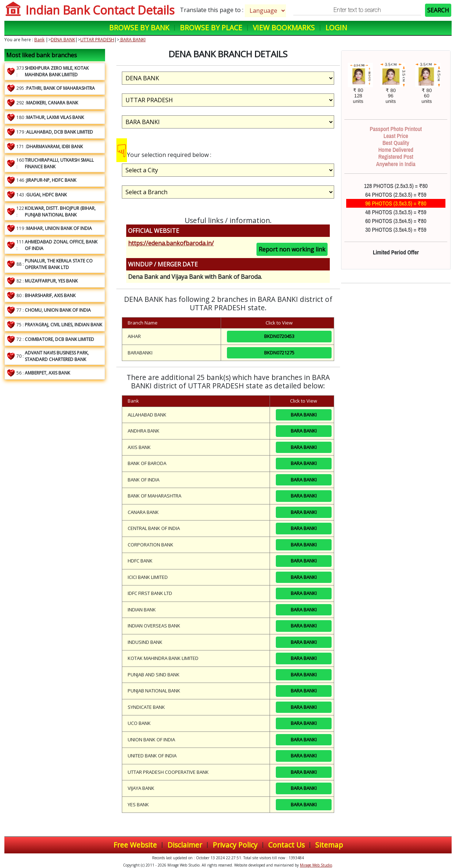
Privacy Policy (235, 845)
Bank (39, 40)
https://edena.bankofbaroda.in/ (171, 243)
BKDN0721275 (279, 353)
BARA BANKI (132, 40)
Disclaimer (185, 845)
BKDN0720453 (279, 336)
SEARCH (438, 10)
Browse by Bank (139, 28)
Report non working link (292, 249)
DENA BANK (63, 40)
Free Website (135, 845)
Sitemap (329, 845)
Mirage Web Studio (316, 865)
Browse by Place (211, 28)
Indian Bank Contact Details (100, 10)
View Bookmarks (284, 28)
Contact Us (286, 845)
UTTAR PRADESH (97, 40)
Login (336, 28)
